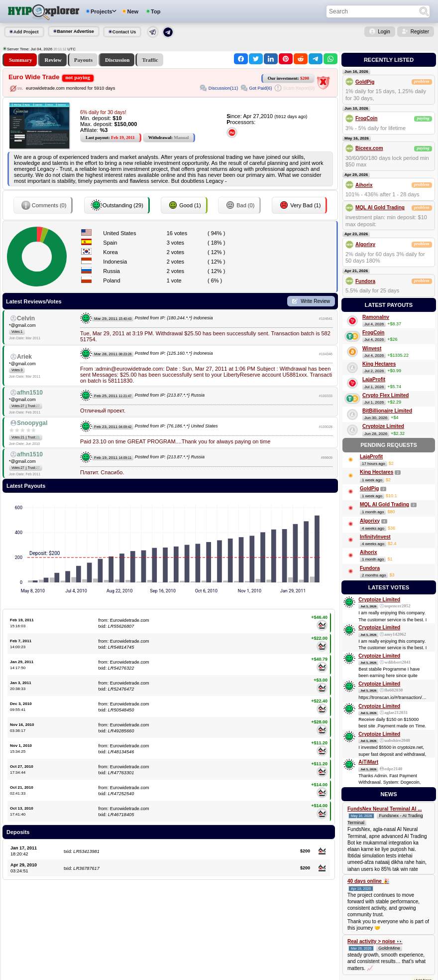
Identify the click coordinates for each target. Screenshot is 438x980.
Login (384, 32)
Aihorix (364, 185)
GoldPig (365, 82)
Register (420, 32)
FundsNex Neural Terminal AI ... (384, 809)
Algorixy (365, 244)
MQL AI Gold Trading (380, 208)
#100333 (326, 396)
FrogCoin (366, 118)
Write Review (315, 301)
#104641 (326, 319)
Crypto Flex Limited (385, 395)
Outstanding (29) (117, 205)
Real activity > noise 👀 (375, 941)
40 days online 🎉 (368, 881)
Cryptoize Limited (383, 426)
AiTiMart (368, 762)
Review (53, 60)
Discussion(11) (223, 88)
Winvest (372, 349)
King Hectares (379, 364)
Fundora (365, 281)
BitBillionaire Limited (387, 411)
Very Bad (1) (299, 205)
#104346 (326, 354)
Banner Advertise (76, 31)
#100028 (326, 427)
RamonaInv (376, 317)
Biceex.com (369, 148)
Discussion (117, 60)
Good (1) (184, 205)
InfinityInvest (375, 537)
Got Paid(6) (260, 88)
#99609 (327, 458)
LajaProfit (374, 379)
